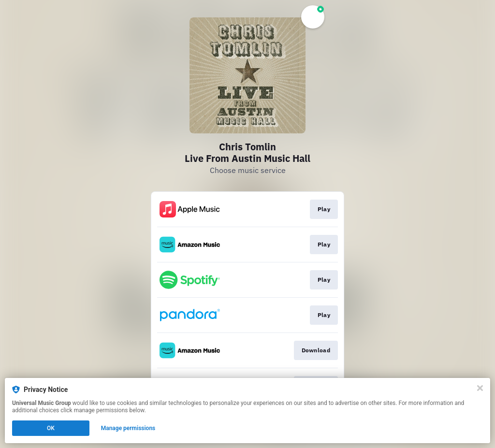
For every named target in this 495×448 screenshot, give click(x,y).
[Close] (480, 388)
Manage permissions (128, 428)
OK (51, 428)
